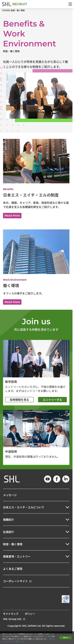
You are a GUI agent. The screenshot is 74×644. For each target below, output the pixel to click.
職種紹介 (9, 520)
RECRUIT (20, 4)
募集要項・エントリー (17, 556)
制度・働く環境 (18, 10)
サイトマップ (11, 614)
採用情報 (6, 10)
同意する (65, 638)
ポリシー (30, 614)
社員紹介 (9, 532)
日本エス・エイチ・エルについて (24, 507)
